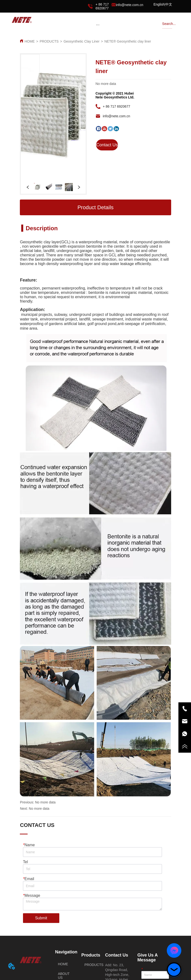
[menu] (98, 25)
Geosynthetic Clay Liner (81, 41)
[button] (98, 25)
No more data (45, 802)
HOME (30, 41)
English (159, 4)
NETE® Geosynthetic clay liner (128, 41)
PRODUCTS (49, 41)
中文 (169, 4)
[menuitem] (98, 25)
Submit (41, 918)
